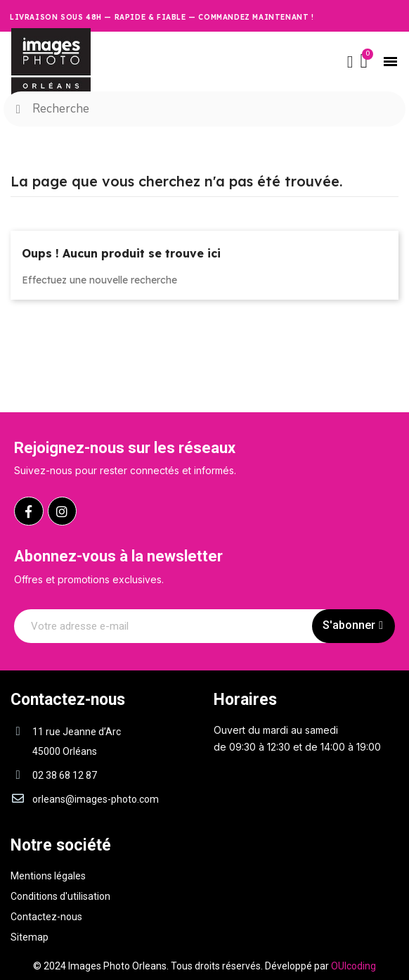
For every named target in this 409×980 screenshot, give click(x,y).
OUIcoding (353, 966)
